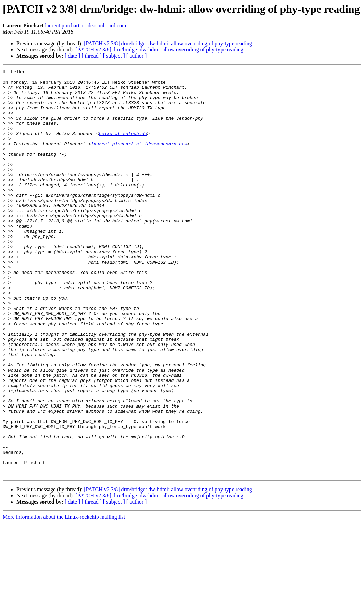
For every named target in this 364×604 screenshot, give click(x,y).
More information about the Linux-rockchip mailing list (64, 598)
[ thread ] (92, 56)
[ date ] (72, 56)
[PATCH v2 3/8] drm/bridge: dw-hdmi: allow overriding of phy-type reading (168, 43)
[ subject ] (114, 56)
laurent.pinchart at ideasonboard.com (85, 26)
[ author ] (137, 56)
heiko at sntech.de (123, 147)
